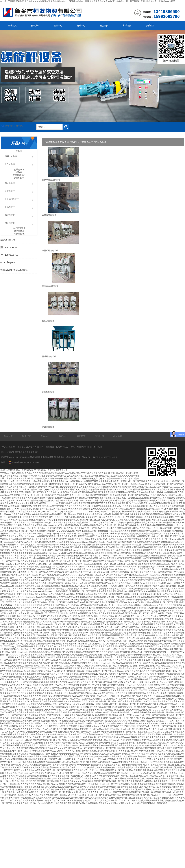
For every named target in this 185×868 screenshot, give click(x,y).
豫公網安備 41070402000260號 (24, 462)
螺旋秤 (19, 172)
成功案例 (104, 26)
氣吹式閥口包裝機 (50, 286)
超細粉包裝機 (48, 392)
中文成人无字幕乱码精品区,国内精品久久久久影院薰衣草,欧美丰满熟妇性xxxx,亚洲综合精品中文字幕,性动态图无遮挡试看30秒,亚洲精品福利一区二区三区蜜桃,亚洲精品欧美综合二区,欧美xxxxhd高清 (88, 1)
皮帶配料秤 (19, 170)
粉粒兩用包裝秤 (12, 199)
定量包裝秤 (87, 142)
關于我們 (35, 26)
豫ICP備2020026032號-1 (104, 457)
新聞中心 (81, 26)
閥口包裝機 (101, 142)
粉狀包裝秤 (10, 191)
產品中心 (58, 26)
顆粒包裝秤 (10, 183)
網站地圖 (118, 436)
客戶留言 (127, 26)
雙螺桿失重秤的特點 (14, 126)
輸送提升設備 (19, 228)
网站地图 (42, 476)
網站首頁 (12, 26)
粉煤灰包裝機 (48, 427)
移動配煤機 (19, 234)
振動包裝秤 (10, 207)
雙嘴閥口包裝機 (49, 356)
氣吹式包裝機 (48, 321)
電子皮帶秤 (10, 164)
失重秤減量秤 (19, 175)
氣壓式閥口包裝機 (50, 251)
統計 (3, 462)
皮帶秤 (19, 151)
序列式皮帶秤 (11, 156)
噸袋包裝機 (10, 215)
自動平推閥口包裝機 (51, 180)
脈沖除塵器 (19, 231)
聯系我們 (150, 26)
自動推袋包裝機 (49, 215)
